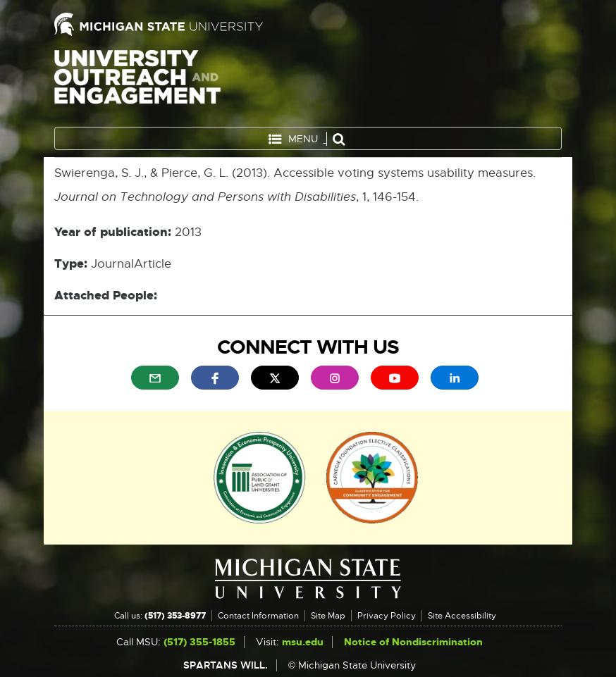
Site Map (328, 616)
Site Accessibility (462, 616)
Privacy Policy (387, 616)
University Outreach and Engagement (137, 85)
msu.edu (303, 642)
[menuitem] (155, 378)
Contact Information (258, 616)
